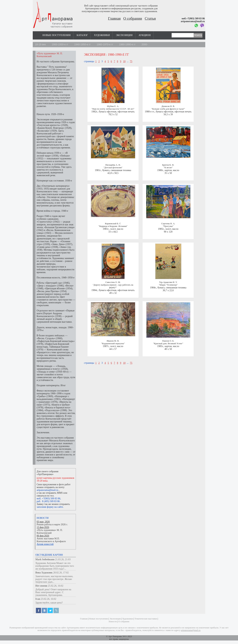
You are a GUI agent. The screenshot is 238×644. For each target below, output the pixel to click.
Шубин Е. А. (113, 106)
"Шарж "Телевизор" (168, 285)
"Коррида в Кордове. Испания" (113, 226)
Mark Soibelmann (45, 559)
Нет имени (41, 586)
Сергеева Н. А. (168, 224)
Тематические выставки (146, 619)
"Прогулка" (168, 226)
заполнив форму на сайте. (50, 507)
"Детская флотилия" (113, 168)
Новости (43, 518)
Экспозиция (124, 35)
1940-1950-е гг (82, 44)
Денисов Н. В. (168, 106)
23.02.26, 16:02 (49, 599)
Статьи (150, 18)
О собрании (133, 18)
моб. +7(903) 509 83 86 (48, 498)
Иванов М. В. (113, 341)
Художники (102, 35)
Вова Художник (44, 573)
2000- (145, 44)
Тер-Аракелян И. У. (168, 282)
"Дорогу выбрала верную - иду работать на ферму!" (113, 286)
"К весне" (168, 168)
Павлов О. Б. (168, 341)
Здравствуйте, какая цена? (49, 603)
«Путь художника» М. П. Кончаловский (50, 532)
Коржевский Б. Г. (113, 224)
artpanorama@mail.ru (47, 490)
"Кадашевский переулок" (113, 344)
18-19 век (40, 44)
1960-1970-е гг (105, 44)
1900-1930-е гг (60, 44)
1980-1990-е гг (127, 44)
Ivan (38, 599)
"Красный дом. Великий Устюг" (168, 344)
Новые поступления (57, 35)
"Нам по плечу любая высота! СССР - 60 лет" (113, 109)
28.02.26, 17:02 (61, 573)
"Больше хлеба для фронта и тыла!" (168, 109)
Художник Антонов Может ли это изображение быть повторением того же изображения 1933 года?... (55, 566)
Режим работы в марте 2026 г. (52, 524)
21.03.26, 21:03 (63, 559)
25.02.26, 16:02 (56, 586)
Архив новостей (45, 544)
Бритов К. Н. (168, 165)
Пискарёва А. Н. (113, 165)
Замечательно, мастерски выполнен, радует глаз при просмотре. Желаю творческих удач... (54, 579)
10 (124, 61)
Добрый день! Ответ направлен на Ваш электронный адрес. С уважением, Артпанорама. (53, 592)
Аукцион (145, 35)
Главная (114, 18)
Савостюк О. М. (113, 282)
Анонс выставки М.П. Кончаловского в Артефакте (51, 540)
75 (131, 61)
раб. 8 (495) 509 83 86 (48, 501)
